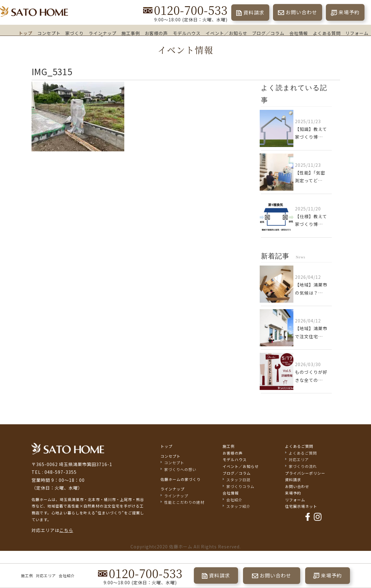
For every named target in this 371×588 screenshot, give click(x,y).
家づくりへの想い (180, 469)
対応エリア (46, 575)
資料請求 (254, 12)
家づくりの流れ (303, 466)
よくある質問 (327, 33)
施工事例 (131, 33)
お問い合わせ (301, 12)
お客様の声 (156, 33)
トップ (26, 33)
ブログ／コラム (268, 33)
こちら (66, 530)
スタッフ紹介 (238, 506)
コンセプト (49, 33)
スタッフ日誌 (238, 480)
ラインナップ (103, 33)
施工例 (27, 575)
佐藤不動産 (68, 449)
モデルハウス (187, 33)
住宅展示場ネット (301, 506)
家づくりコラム (240, 486)
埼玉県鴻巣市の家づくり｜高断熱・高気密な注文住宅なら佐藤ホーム (34, 12)
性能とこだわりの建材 (184, 502)
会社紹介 (67, 575)
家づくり (75, 33)
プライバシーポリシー (305, 473)
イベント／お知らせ (226, 33)
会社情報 (299, 33)
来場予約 (349, 12)
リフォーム (357, 33)
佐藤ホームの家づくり (181, 479)
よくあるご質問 (299, 446)
